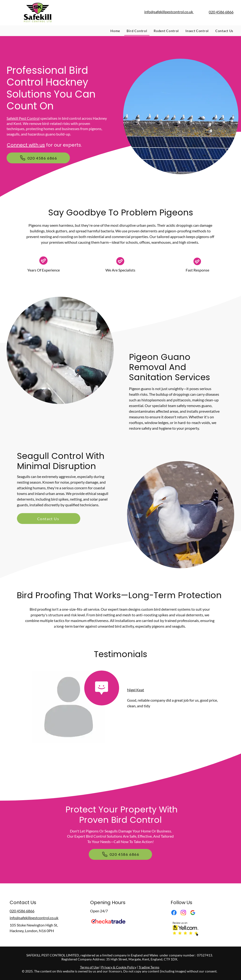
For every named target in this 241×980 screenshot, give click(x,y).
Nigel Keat (136, 690)
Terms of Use (89, 967)
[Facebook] (174, 913)
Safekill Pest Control (23, 118)
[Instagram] (183, 913)
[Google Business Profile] (193, 913)
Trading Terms (149, 967)
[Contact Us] (49, 519)
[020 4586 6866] (38, 158)
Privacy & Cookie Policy (119, 967)
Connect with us (26, 145)
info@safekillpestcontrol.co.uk (169, 12)
